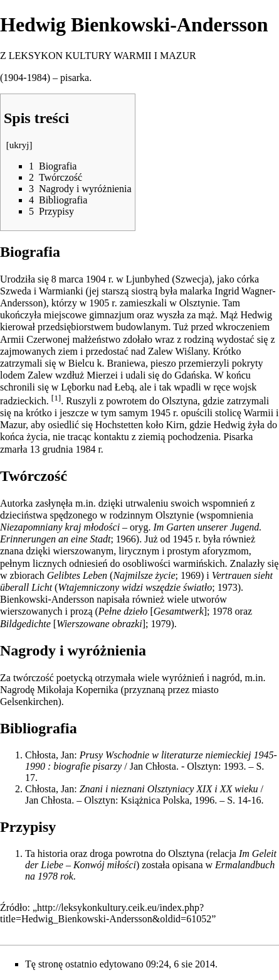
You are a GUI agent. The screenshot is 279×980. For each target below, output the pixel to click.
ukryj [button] (19, 145)
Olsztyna (180, 401)
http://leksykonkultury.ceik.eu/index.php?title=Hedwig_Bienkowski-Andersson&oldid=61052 (106, 913)
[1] (56, 398)
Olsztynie (198, 303)
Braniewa (126, 363)
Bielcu (82, 363)
